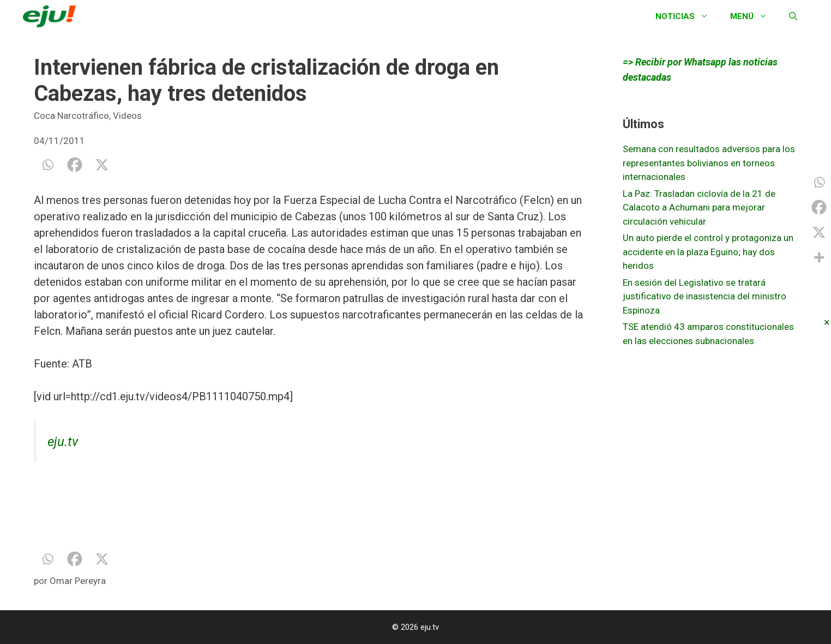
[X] (102, 165)
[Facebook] (75, 165)
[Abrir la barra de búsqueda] (793, 16)
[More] (819, 257)
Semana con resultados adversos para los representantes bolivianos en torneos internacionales (709, 163)
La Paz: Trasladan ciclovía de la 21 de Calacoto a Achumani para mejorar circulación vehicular (699, 207)
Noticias (687, 16)
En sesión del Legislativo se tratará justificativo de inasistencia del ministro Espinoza (704, 296)
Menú (754, 16)
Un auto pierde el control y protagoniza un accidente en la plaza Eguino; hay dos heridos (708, 252)
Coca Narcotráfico (71, 116)
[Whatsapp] (47, 165)
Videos (127, 116)
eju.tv (63, 442)
